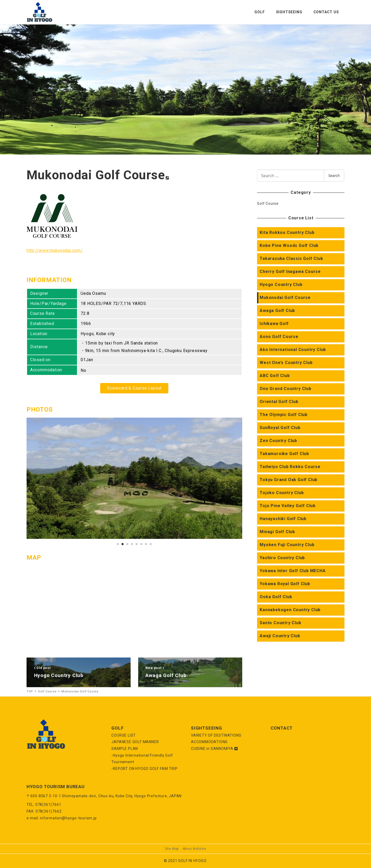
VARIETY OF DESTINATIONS (216, 735)
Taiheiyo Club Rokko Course (290, 467)
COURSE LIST (124, 735)
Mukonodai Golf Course (285, 298)
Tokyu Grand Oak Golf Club (289, 480)
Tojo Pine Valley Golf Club (288, 506)
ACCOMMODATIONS (209, 742)
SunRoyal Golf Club (280, 428)
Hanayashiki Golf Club (283, 519)
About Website (194, 849)
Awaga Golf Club (277, 311)
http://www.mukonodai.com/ (55, 250)
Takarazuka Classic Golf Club (291, 259)
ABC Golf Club (275, 376)
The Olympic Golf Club (284, 415)
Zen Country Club (278, 441)
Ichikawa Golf (274, 324)
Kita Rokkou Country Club (287, 232)
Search (334, 175)
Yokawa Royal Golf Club (285, 584)
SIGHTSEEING (207, 728)
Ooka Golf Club (276, 597)
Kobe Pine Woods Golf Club (289, 245)
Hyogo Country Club (281, 285)
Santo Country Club (280, 623)
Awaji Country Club (280, 636)
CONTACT (282, 728)
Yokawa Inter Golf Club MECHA (293, 571)
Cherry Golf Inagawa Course (290, 272)
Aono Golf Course (279, 337)
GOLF (117, 728)
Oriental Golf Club (279, 402)
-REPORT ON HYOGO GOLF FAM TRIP (144, 769)
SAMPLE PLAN (125, 749)
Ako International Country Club (293, 350)
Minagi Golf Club (277, 532)
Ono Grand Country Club (286, 389)
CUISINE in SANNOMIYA (214, 749)
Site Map (172, 849)
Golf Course (268, 203)
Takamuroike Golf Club (284, 454)
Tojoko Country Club (282, 493)
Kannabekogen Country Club (290, 610)
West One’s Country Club (286, 363)
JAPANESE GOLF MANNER (135, 742)
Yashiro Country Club (282, 558)
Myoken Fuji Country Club (287, 545)
